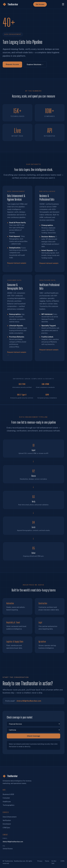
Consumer (6, 798)
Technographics (8, 805)
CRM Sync (6, 828)
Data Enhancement (10, 817)
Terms (47, 861)
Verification (7, 820)
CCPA (62, 861)
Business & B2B (8, 794)
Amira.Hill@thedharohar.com (13, 842)
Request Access (12, 64)
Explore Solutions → (35, 64)
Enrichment (7, 824)
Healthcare (7, 802)
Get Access (40, 4)
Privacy (40, 861)
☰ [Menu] (63, 4)
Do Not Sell (54, 862)
